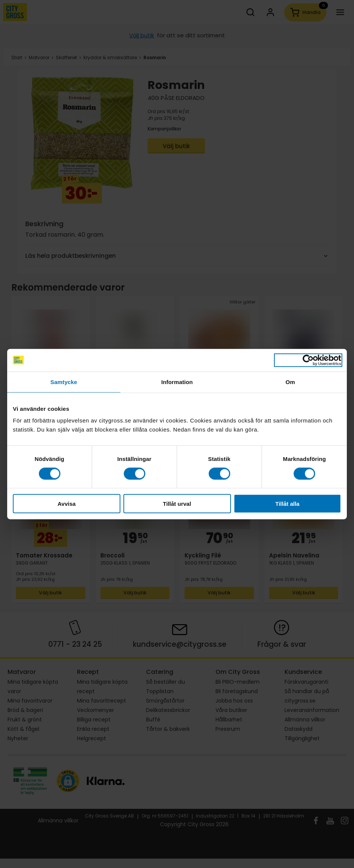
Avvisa (67, 504)
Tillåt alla (288, 504)
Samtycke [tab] (64, 382)
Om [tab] (290, 382)
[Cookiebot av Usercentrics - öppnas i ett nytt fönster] (308, 360)
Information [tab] (177, 382)
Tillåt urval (177, 504)
